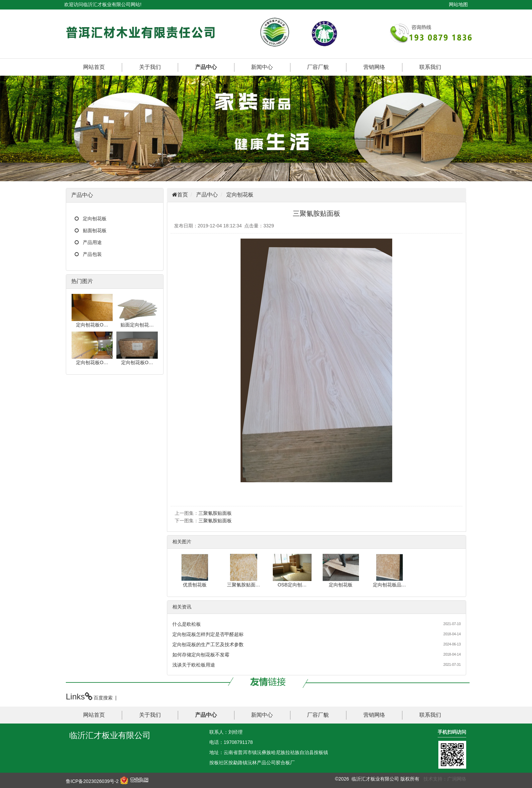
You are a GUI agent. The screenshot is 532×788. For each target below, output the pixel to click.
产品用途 (92, 242)
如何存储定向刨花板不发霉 (201, 655)
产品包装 (92, 254)
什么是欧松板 (187, 624)
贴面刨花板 (95, 230)
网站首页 (94, 67)
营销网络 (374, 67)
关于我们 (150, 67)
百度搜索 (103, 698)
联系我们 (430, 67)
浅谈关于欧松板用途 (194, 665)
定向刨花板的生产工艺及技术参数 (208, 644)
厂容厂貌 (318, 67)
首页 (183, 195)
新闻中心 (262, 67)
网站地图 (458, 4)
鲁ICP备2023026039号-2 (92, 781)
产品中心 (206, 67)
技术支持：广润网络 (445, 779)
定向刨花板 (95, 219)
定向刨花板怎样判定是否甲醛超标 (208, 634)
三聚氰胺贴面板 (215, 513)
